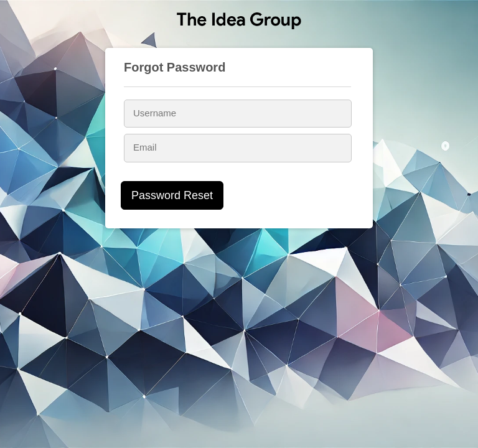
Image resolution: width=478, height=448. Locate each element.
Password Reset (172, 195)
